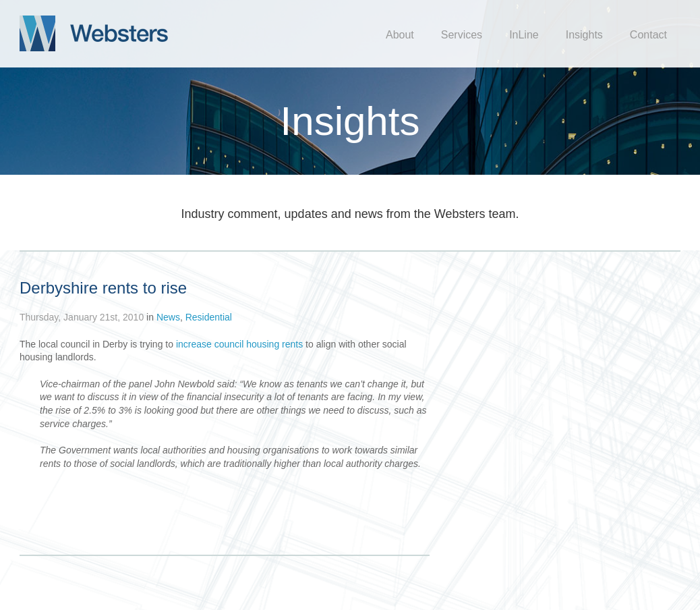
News (168, 317)
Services (462, 35)
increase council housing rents (239, 344)
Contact (648, 35)
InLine (524, 35)
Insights (584, 35)
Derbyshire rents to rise (103, 288)
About (400, 35)
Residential (209, 317)
